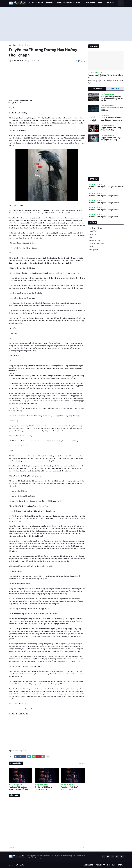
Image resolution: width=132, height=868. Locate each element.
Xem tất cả (82, 763)
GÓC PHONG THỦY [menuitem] (89, 3)
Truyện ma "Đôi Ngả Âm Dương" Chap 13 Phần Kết (18, 788)
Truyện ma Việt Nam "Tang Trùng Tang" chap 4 (111, 129)
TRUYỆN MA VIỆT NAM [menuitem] (65, 3)
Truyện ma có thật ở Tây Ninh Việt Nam (112, 109)
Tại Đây (24, 113)
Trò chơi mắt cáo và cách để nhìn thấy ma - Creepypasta (112, 119)
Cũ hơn (82, 847)
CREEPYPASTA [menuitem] (109, 3)
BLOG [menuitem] (78, 3)
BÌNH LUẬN (115, 89)
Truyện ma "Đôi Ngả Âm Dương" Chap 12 (44, 788)
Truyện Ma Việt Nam (23, 45)
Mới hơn (12, 847)
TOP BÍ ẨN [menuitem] (50, 3)
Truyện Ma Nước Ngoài (97, 244)
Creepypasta (94, 250)
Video (91, 247)
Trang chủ (12, 45)
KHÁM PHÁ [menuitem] (40, 3)
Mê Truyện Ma (20, 865)
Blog (91, 237)
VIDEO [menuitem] (100, 3)
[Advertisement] (66, 24)
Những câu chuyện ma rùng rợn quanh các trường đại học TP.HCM (112, 99)
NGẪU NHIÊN (97, 89)
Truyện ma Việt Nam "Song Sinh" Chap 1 (105, 77)
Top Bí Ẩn (93, 231)
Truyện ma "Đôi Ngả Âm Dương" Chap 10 (104, 210)
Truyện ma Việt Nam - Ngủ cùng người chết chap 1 (111, 139)
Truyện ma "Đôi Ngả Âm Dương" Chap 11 (70, 788)
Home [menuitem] (31, 3)
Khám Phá (93, 234)
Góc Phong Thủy (95, 240)
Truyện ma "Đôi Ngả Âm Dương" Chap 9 (103, 217)
